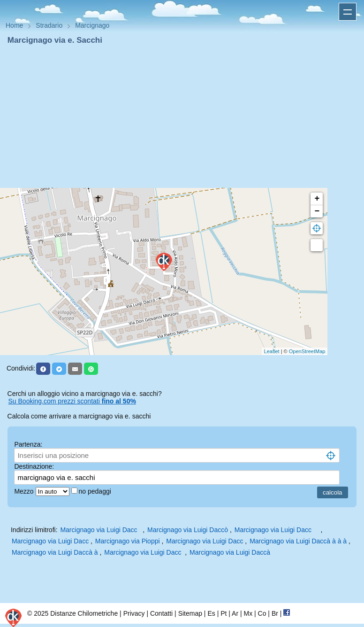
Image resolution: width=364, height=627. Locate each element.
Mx (248, 613)
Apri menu (348, 12)
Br (275, 613)
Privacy (134, 613)
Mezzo (25, 491)
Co (262, 613)
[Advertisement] (182, 116)
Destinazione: (34, 466)
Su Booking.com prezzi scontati (72, 401)
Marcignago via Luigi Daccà (230, 552)
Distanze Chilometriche (84, 613)
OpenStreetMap (307, 351)
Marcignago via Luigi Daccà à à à (298, 541)
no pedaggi (96, 491)
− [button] (317, 211)
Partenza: (28, 444)
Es (211, 613)
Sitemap (190, 613)
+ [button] (317, 199)
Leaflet (272, 351)
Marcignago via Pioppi (128, 541)
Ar (235, 613)
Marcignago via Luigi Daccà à (55, 552)
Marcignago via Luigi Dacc (100, 530)
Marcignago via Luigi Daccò (188, 530)
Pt (224, 613)
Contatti (161, 613)
